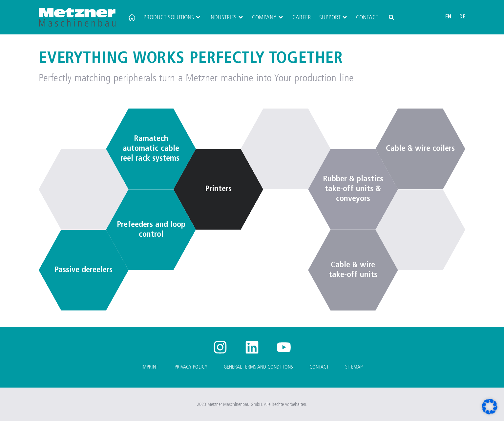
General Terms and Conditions (258, 367)
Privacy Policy (191, 367)
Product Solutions (172, 17)
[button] (391, 17)
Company (268, 17)
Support (334, 17)
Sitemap (354, 367)
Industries (227, 17)
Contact (367, 17)
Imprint (150, 367)
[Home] (132, 17)
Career (302, 17)
